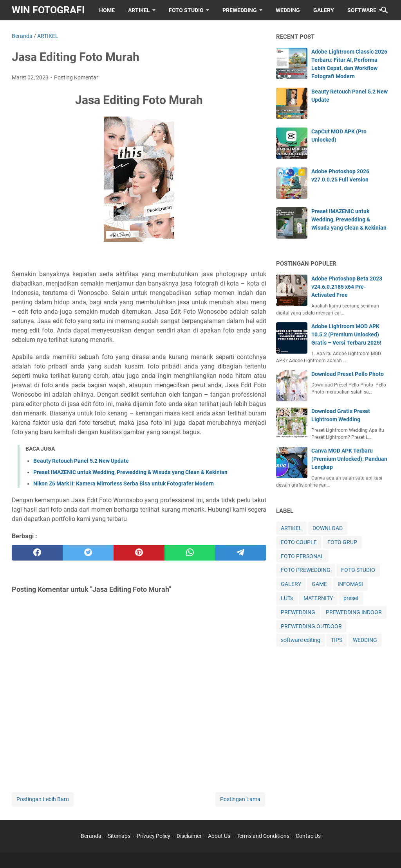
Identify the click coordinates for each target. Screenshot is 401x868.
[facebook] (37, 553)
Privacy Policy (154, 836)
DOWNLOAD (328, 528)
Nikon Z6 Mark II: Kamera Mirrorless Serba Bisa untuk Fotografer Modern (124, 483)
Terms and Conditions (263, 836)
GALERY (324, 10)
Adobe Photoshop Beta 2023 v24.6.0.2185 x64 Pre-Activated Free (347, 287)
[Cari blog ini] (385, 10)
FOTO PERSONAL (302, 556)
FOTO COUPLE (299, 542)
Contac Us (308, 836)
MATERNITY (318, 598)
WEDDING (288, 10)
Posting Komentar (76, 77)
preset (351, 598)
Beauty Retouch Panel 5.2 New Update (81, 461)
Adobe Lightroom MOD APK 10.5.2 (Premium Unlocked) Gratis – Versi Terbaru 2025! (346, 334)
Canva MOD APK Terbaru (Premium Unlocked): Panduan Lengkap (349, 459)
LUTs (287, 598)
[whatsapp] (190, 553)
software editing (301, 640)
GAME (319, 584)
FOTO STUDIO (186, 10)
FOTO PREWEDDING (306, 570)
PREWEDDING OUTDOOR (311, 626)
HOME (107, 10)
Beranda (91, 836)
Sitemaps (119, 836)
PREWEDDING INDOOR (354, 612)
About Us (219, 836)
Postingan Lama (240, 799)
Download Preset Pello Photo (348, 374)
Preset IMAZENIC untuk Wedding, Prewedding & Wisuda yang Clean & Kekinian (130, 472)
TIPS (337, 640)
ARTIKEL (139, 10)
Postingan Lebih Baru (43, 799)
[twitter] (88, 553)
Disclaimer (189, 836)
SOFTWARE (362, 10)
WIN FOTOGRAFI (48, 10)
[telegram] (241, 553)
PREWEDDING (240, 10)
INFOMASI (350, 584)
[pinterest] (139, 553)
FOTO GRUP (342, 542)
